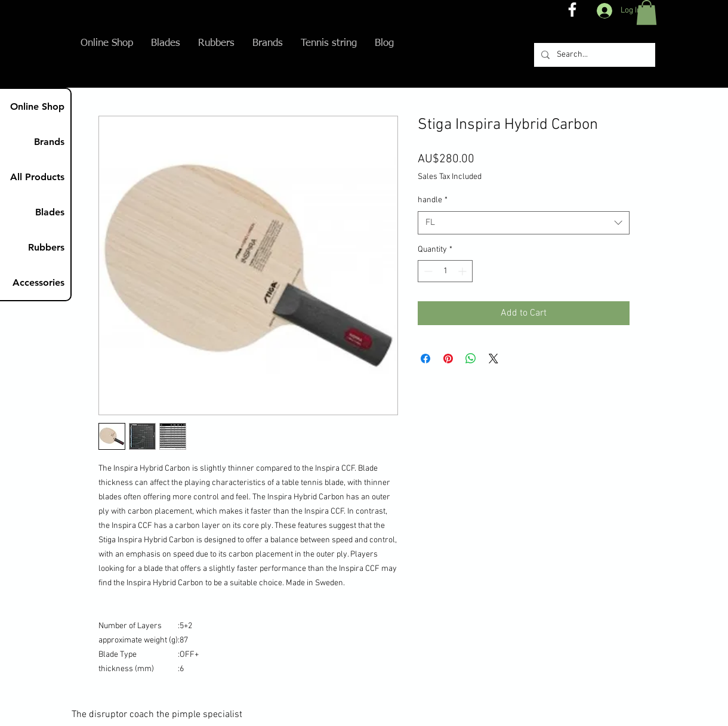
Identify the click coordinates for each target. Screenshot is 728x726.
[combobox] (524, 223)
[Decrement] (427, 271)
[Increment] (463, 271)
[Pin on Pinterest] (448, 359)
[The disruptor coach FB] (572, 10)
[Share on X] (493, 359)
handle (433, 200)
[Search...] (593, 55)
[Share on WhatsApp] (471, 359)
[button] (647, 13)
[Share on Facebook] (425, 359)
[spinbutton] (445, 271)
